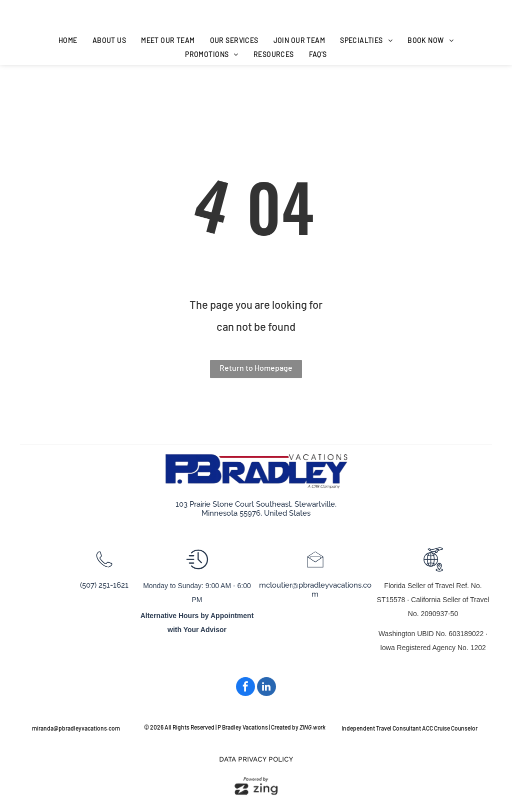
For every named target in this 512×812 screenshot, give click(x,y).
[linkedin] (266, 688)
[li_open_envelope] (315, 569)
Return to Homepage (256, 368)
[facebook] (245, 688)
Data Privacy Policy (256, 759)
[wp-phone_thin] (104, 569)
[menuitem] (68, 40)
